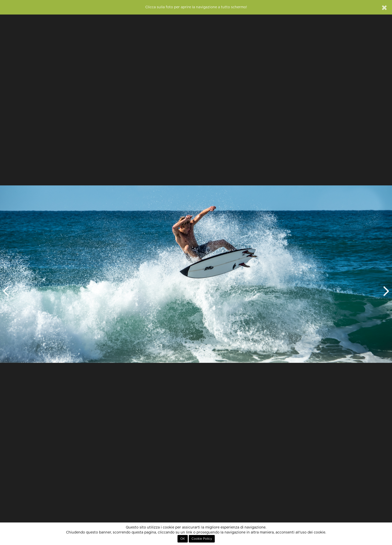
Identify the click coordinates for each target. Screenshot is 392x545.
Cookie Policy (202, 539)
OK (183, 539)
